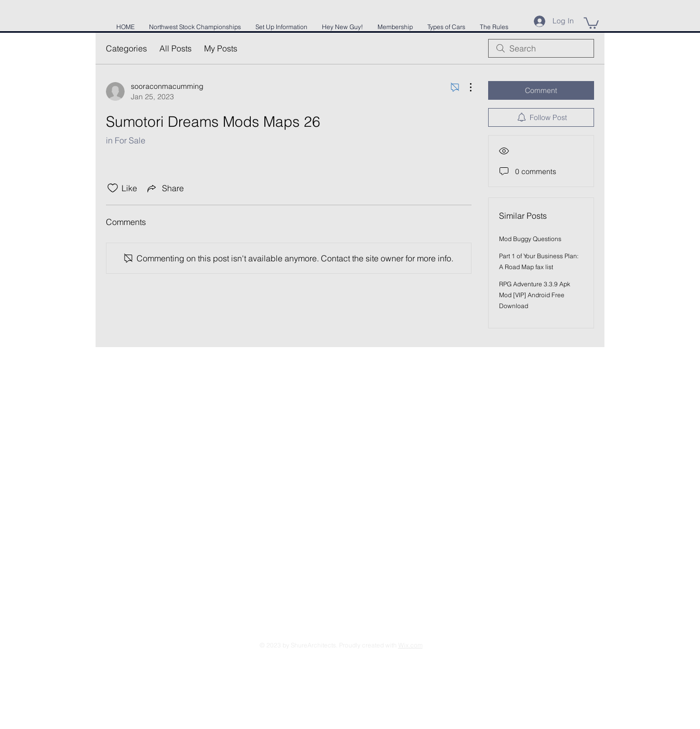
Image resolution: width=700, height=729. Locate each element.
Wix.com (410, 645)
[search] (541, 48)
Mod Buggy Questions (530, 239)
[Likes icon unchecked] (113, 188)
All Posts (176, 48)
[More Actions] (465, 87)
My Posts (221, 48)
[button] (591, 22)
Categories (126, 48)
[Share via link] (165, 188)
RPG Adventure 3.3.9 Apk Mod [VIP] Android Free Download (535, 295)
